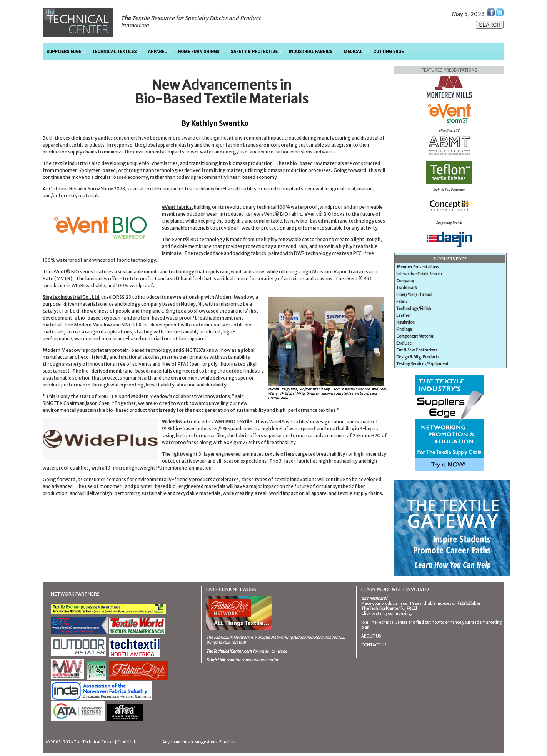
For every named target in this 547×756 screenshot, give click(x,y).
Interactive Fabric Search (419, 274)
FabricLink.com (220, 660)
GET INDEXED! (374, 599)
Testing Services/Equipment (422, 364)
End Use (404, 343)
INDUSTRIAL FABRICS (311, 51)
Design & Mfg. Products (418, 357)
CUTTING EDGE (389, 51)
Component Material (415, 336)
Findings (404, 329)
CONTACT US (374, 645)
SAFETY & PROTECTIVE (254, 51)
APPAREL (157, 51)
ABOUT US (371, 636)
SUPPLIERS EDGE (64, 51)
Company (405, 281)
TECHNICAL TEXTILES (114, 51)
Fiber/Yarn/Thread (414, 295)
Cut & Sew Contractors (417, 350)
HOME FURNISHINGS (198, 51)
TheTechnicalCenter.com (229, 651)
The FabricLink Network (228, 637)
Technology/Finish (414, 309)
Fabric (402, 302)
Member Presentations (418, 267)
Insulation (405, 322)
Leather (404, 316)
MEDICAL (353, 51)
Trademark (407, 288)
